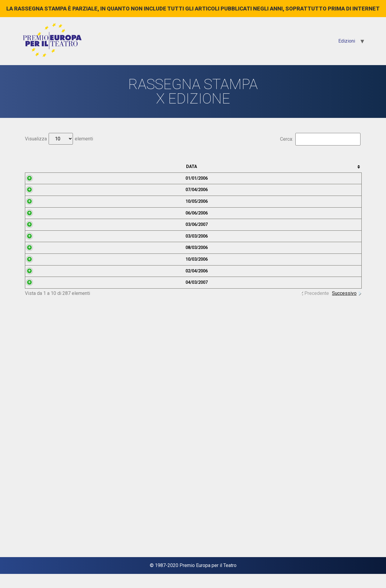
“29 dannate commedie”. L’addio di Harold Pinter (218, 525)
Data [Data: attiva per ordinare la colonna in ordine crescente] (38, 167)
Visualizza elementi (59, 139)
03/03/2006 (40, 376)
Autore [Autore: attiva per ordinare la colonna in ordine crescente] (333, 167)
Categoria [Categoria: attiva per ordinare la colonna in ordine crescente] (289, 167)
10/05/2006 (40, 265)
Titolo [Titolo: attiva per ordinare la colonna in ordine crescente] (216, 167)
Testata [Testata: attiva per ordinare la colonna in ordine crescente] (130, 167)
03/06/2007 (40, 339)
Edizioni (347, 41)
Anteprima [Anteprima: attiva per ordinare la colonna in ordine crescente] (76, 167)
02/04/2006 (40, 488)
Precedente (317, 548)
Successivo (344, 548)
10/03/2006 (40, 450)
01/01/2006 (40, 191)
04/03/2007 (40, 525)
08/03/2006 (40, 414)
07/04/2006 (40, 228)
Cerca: (320, 139)
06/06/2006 (40, 302)
